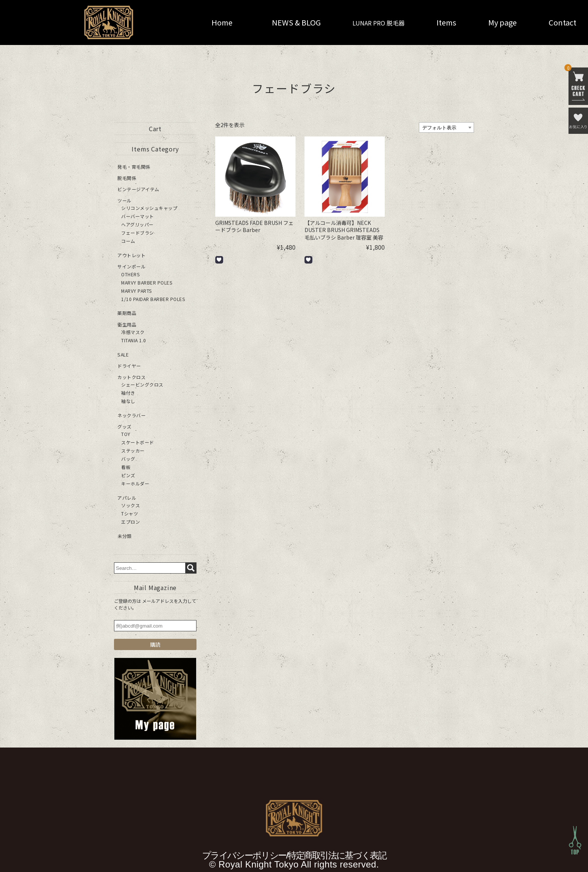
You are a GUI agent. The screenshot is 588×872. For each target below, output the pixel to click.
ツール (124, 200)
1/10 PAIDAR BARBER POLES (153, 299)
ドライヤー (129, 365)
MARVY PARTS (136, 290)
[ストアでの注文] (446, 127)
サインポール (131, 266)
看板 (126, 467)
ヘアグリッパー (137, 224)
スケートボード (138, 442)
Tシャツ (130, 513)
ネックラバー (131, 415)
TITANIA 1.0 (134, 340)
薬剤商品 (127, 313)
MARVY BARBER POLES (147, 282)
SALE (123, 354)
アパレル (127, 497)
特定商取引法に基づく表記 (337, 855)
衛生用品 (127, 324)
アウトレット (131, 255)
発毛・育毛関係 (134, 167)
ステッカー (133, 450)
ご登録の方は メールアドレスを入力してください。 (155, 604)
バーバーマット (138, 216)
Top (575, 840)
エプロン (130, 521)
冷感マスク (133, 332)
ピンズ (128, 475)
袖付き (128, 392)
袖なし (128, 401)
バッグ (128, 458)
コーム (128, 241)
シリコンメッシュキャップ (149, 208)
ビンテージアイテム (138, 189)
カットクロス (131, 377)
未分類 (124, 536)
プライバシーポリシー (244, 855)
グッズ (124, 426)
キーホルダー (135, 483)
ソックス (130, 505)
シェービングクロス (142, 384)
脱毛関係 (127, 178)
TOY (126, 434)
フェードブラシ (138, 233)
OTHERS (130, 274)
